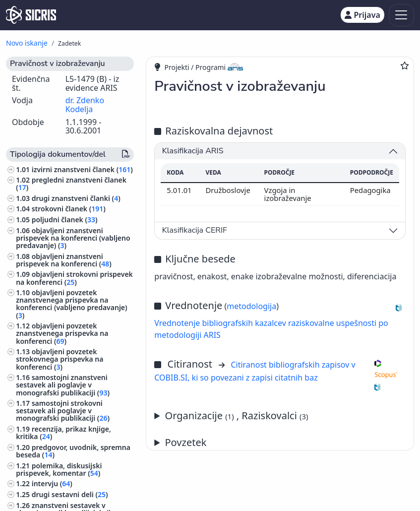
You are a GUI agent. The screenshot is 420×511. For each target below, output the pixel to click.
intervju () (52, 483)
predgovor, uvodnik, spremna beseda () (73, 451)
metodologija (251, 306)
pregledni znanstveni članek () (71, 184)
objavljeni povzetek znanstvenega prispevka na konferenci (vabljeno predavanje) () (71, 304)
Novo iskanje (27, 43)
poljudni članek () (65, 220)
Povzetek (186, 442)
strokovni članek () (69, 209)
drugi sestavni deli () (70, 494)
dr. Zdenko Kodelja (85, 105)
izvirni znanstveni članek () (82, 169)
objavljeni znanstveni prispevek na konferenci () (64, 260)
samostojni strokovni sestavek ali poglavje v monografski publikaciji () (63, 411)
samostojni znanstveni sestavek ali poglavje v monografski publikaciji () (63, 385)
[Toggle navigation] (401, 15)
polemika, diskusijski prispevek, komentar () (59, 469)
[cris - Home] (31, 15)
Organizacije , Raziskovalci (237, 415)
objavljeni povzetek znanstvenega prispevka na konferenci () (62, 333)
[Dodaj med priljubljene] (405, 65)
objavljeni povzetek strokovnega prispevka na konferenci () (60, 359)
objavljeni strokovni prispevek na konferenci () (74, 278)
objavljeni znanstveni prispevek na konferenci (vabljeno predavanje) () (73, 238)
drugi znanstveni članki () (76, 198)
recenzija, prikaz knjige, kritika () (63, 433)
